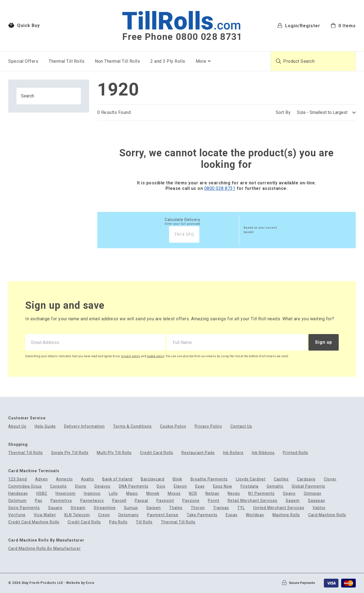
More (201, 61)
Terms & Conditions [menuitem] (132, 426)
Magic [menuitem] (132, 494)
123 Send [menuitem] (18, 479)
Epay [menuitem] (200, 486)
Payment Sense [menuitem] (163, 515)
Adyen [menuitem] (42, 479)
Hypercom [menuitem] (66, 494)
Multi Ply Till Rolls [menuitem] (114, 453)
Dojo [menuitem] (161, 486)
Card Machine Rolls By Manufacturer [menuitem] (45, 549)
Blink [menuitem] (177, 479)
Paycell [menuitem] (119, 501)
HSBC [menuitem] (42, 494)
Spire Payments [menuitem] (24, 508)
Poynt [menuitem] (214, 501)
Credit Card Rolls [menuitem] (157, 453)
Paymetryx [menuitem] (61, 501)
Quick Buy (24, 25)
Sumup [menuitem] (131, 508)
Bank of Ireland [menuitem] (117, 479)
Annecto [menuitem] (64, 479)
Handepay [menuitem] (18, 494)
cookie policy (156, 356)
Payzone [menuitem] (191, 501)
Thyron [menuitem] (198, 508)
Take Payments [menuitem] (202, 515)
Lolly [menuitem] (113, 494)
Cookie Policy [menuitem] (173, 426)
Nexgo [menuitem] (234, 494)
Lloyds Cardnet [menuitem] (251, 479)
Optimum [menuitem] (17, 501)
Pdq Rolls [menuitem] (118, 522)
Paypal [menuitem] (141, 501)
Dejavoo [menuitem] (103, 486)
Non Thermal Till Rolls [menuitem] (117, 61)
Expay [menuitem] (232, 515)
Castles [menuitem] (281, 479)
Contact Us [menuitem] (241, 426)
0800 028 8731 (220, 188)
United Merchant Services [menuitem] (279, 508)
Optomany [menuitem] (129, 515)
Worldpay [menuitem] (255, 515)
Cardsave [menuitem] (306, 479)
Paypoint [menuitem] (165, 501)
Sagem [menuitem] (293, 501)
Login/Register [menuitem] (299, 25)
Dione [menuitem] (81, 486)
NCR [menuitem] (193, 494)
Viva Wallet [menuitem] (45, 515)
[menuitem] (343, 25)
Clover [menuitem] (330, 479)
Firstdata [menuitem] (249, 486)
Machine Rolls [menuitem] (286, 515)
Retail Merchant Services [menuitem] (253, 501)
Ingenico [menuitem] (92, 494)
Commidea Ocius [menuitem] (25, 486)
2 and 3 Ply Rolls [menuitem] (168, 61)
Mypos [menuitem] (174, 494)
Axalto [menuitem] (88, 479)
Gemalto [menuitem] (275, 486)
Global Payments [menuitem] (308, 486)
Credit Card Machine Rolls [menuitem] (34, 522)
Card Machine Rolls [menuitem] (327, 515)
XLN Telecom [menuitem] (77, 515)
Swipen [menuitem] (154, 508)
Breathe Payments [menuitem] (209, 479)
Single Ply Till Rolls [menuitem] (70, 453)
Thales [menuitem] (176, 508)
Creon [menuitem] (104, 515)
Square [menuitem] (55, 508)
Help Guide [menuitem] (45, 426)
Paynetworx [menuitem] (92, 501)
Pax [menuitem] (39, 501)
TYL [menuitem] (241, 508)
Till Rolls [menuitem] (144, 522)
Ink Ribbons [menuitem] (263, 453)
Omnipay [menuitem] (313, 494)
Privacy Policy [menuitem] (208, 426)
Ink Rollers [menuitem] (233, 453)
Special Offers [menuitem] (23, 61)
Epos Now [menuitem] (223, 486)
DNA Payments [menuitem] (134, 486)
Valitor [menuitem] (319, 508)
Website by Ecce (80, 583)
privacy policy (131, 356)
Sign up (324, 342)
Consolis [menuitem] (58, 486)
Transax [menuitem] (221, 508)
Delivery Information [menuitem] (84, 426)
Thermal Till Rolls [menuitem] (67, 61)
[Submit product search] (278, 61)
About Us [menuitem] (17, 426)
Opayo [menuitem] (289, 494)
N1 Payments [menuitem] (261, 494)
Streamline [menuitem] (105, 508)
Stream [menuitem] (78, 508)
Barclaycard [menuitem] (153, 479)
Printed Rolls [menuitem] (296, 453)
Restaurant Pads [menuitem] (198, 453)
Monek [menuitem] (153, 494)
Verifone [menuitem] (17, 515)
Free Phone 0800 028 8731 (182, 37)
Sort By (283, 112)
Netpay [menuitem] (212, 494)
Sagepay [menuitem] (317, 501)
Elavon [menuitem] (180, 486)
